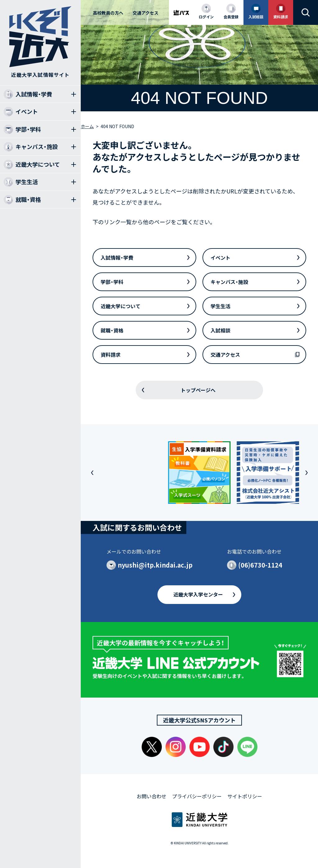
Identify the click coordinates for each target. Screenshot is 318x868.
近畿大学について (120, 306)
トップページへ (198, 390)
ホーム (87, 126)
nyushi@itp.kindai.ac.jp (155, 565)
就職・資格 (112, 330)
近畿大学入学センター (198, 594)
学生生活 (220, 306)
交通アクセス (145, 13)
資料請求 (111, 355)
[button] (92, 473)
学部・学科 (112, 282)
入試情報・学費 (117, 258)
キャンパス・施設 (229, 282)
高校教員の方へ (108, 13)
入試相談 (220, 330)
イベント (220, 258)
